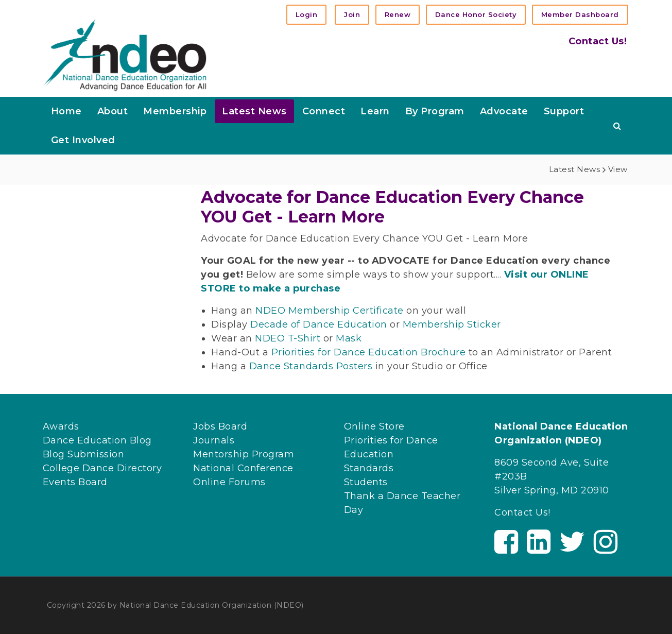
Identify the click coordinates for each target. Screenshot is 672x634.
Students (366, 482)
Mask (349, 338)
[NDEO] (125, 54)
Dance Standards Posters (311, 366)
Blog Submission (84, 454)
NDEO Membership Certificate (330, 311)
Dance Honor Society (476, 14)
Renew (398, 14)
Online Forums (229, 482)
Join (352, 14)
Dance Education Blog (97, 440)
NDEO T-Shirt (289, 338)
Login (307, 14)
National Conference (243, 468)
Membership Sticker (452, 324)
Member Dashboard (580, 14)
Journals (214, 440)
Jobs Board (220, 426)
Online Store (374, 426)
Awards (61, 426)
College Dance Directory (102, 468)
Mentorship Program (244, 454)
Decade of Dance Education (319, 324)
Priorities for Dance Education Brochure (369, 352)
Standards (369, 468)
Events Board (75, 482)
